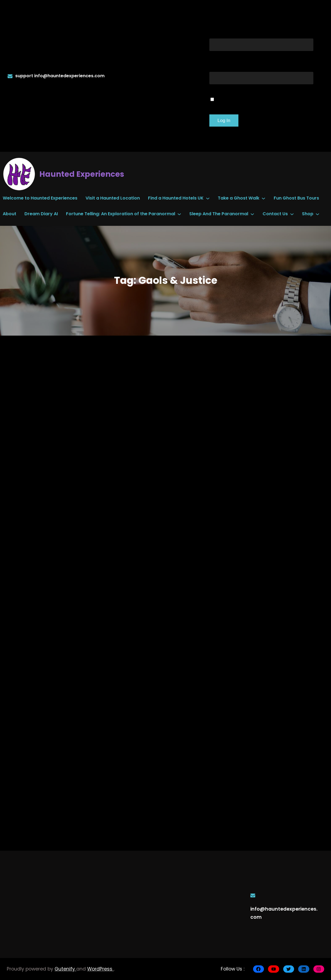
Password (228, 65)
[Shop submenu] (317, 214)
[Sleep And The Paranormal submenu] (252, 214)
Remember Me (241, 99)
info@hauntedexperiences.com (69, 76)
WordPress (100, 969)
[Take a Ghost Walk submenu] (263, 198)
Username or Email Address (261, 32)
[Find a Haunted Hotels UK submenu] (208, 198)
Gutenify (65, 969)
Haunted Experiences (82, 174)
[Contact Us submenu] (292, 214)
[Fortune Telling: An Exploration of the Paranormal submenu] (179, 214)
